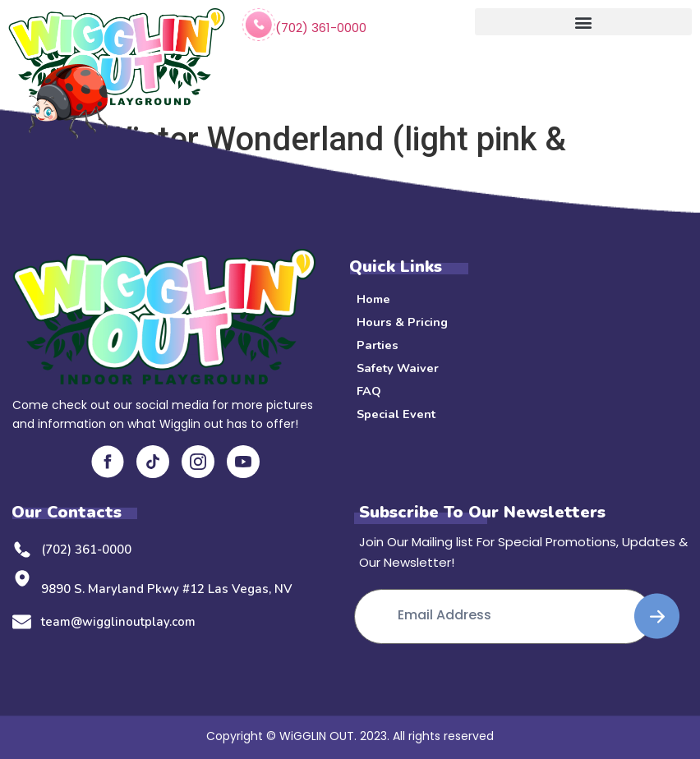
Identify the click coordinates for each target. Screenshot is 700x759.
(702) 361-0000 (321, 28)
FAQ (369, 391)
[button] (583, 22)
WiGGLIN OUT (317, 734)
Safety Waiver (399, 368)
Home (374, 299)
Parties (378, 345)
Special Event (398, 414)
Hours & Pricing (403, 322)
